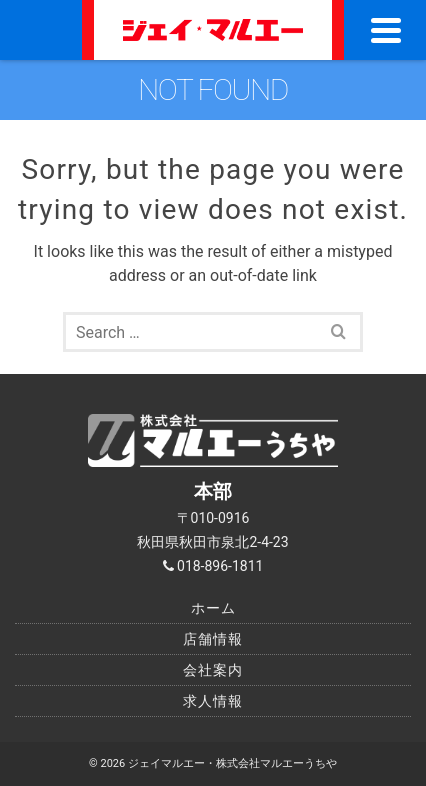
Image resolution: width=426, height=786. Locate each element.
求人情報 (213, 701)
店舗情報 (213, 639)
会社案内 (213, 670)
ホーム (213, 608)
